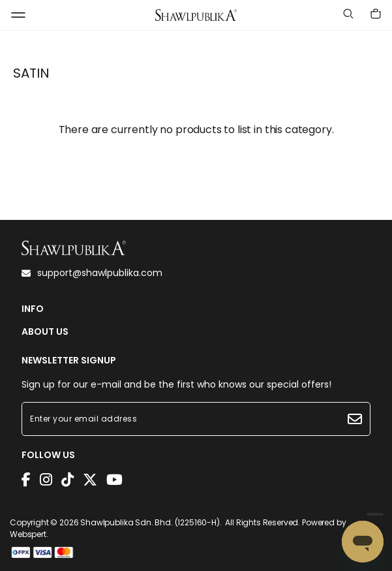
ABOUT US (45, 332)
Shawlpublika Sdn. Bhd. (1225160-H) (150, 522)
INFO (33, 309)
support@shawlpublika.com (92, 273)
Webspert (28, 534)
